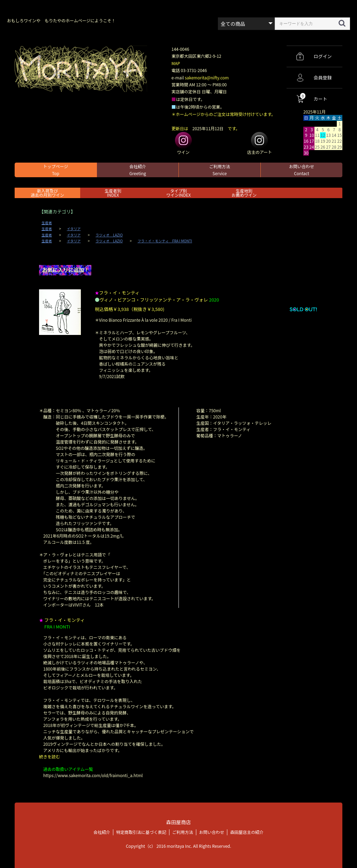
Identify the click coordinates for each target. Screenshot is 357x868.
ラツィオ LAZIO (109, 235)
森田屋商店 (178, 822)
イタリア (74, 229)
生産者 (47, 223)
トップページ (56, 170)
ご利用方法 (220, 170)
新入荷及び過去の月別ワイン (47, 193)
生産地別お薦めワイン (244, 193)
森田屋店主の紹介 (247, 832)
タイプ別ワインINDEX (178, 193)
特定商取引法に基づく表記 (141, 832)
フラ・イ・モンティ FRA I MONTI (165, 241)
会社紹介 (138, 170)
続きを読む (50, 756)
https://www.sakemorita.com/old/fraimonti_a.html (93, 775)
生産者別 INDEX (113, 193)
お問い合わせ (302, 170)
